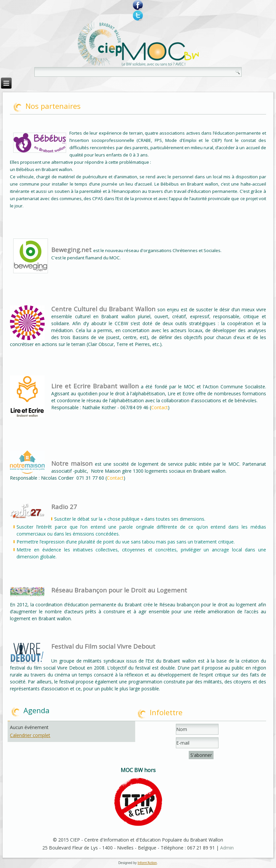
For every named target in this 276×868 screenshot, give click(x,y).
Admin (227, 848)
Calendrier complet (30, 735)
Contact (159, 407)
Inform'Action (147, 863)
